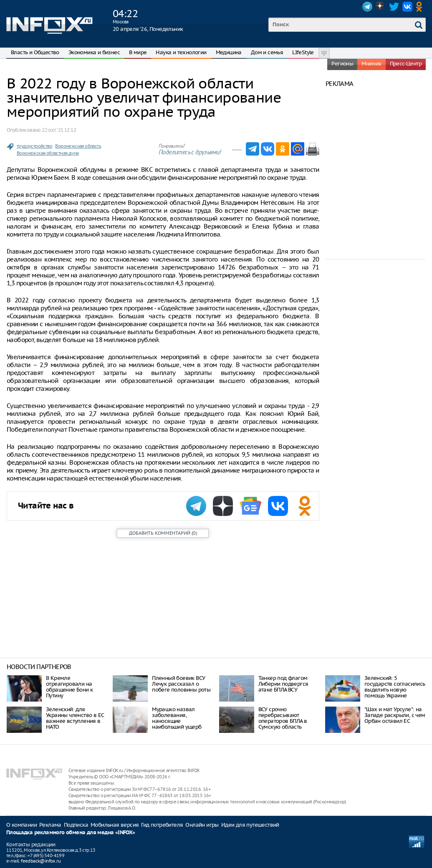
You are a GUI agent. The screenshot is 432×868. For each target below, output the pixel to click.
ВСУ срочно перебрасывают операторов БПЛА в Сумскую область (283, 718)
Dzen (381, 7)
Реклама (50, 825)
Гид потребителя (162, 825)
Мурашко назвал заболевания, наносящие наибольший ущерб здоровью (177, 721)
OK (421, 7)
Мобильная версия (115, 825)
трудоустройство (34, 146)
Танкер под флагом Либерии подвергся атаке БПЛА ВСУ (283, 684)
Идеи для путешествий (250, 825)
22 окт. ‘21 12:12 (59, 130)
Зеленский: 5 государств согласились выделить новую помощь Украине (395, 687)
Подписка (76, 825)
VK (407, 7)
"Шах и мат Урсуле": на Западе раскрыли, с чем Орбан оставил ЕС (395, 715)
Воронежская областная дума (48, 153)
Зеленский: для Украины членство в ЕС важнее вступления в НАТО (75, 718)
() (163, 533)
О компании (21, 825)
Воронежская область (78, 146)
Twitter (394, 7)
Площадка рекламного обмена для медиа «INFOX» (71, 833)
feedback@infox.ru (41, 861)
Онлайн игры (202, 825)
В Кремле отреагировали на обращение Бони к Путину (69, 687)
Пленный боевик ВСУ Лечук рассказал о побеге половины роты (181, 684)
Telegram (367, 7)
